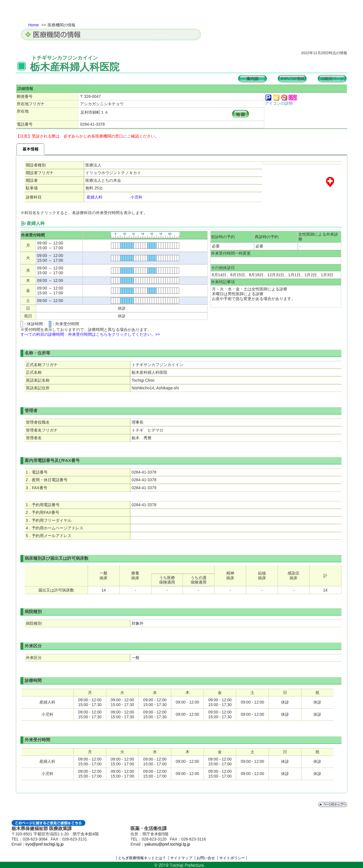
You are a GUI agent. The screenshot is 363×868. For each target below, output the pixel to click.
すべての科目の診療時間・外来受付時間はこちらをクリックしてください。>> (90, 334)
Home (34, 25)
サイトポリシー (232, 858)
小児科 (136, 197)
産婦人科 (94, 197)
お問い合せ (206, 858)
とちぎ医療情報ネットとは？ (142, 858)
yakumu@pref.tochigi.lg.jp (167, 844)
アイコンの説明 (279, 103)
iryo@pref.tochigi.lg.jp (45, 844)
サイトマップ (181, 858)
